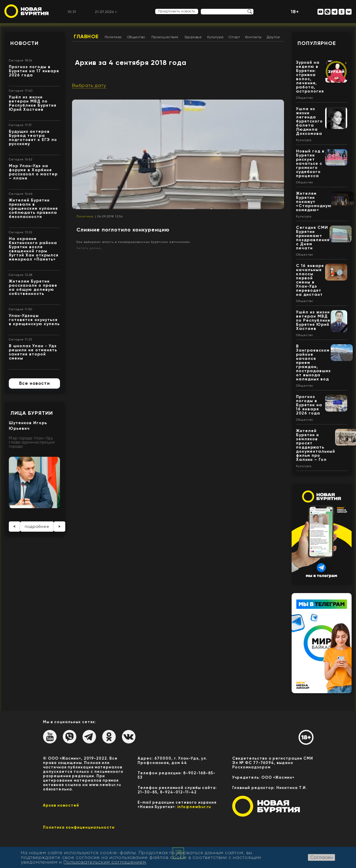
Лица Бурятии (32, 413)
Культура (215, 37)
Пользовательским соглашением (105, 862)
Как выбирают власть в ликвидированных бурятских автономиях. (134, 242)
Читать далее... (90, 248)
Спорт (234, 37)
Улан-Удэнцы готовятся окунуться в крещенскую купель (34, 320)
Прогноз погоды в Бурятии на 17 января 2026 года (34, 71)
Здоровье (193, 37)
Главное (86, 36)
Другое (273, 37)
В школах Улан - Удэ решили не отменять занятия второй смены (33, 352)
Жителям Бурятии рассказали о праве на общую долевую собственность (33, 287)
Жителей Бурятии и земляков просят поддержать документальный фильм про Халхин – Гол (316, 445)
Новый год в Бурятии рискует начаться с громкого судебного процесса (310, 163)
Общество (136, 37)
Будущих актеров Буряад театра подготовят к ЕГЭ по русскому (33, 138)
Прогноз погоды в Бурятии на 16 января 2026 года (309, 405)
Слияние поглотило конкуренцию (123, 230)
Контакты (253, 37)
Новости (24, 43)
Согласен (321, 857)
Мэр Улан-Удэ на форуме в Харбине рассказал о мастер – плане (33, 172)
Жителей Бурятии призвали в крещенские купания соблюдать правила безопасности (33, 208)
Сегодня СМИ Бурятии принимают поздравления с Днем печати (313, 238)
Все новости (35, 383)
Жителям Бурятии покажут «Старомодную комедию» (314, 202)
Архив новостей (61, 805)
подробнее (37, 526)
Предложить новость (177, 11)
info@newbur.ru (194, 807)
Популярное (317, 43)
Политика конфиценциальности (79, 827)
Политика (113, 37)
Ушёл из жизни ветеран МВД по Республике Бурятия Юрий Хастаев (33, 103)
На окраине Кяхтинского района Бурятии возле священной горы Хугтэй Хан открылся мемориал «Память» (34, 249)
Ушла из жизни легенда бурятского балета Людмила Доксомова (309, 121)
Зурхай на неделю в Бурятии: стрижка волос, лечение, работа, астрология (310, 77)
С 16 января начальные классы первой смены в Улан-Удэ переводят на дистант (310, 280)
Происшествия (165, 37)
